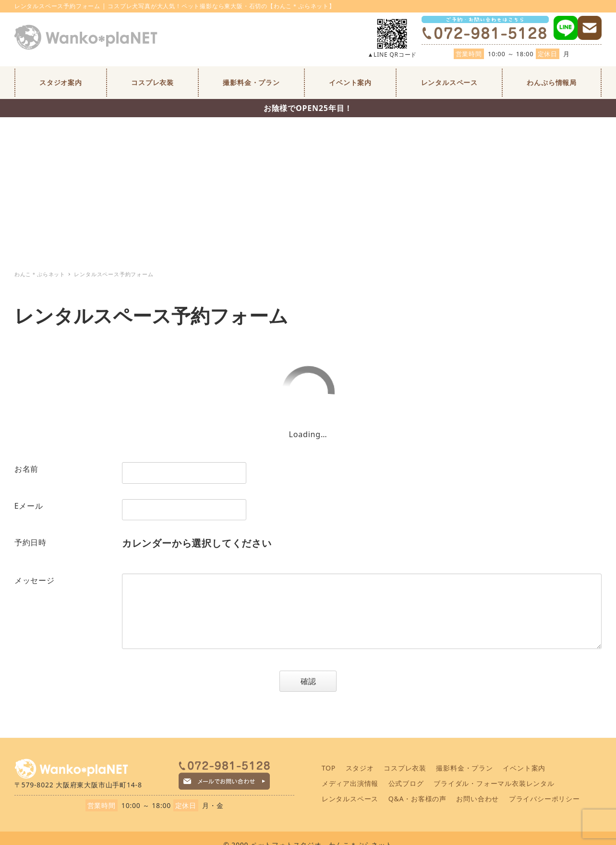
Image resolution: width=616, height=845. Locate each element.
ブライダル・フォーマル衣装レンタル (494, 783)
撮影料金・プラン (464, 768)
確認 (317, 681)
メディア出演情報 (350, 783)
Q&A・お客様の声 (417, 799)
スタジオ (360, 768)
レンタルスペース (350, 799)
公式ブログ (406, 783)
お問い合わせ (477, 799)
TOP (329, 768)
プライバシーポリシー (544, 799)
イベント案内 (524, 768)
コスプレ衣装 (405, 768)
